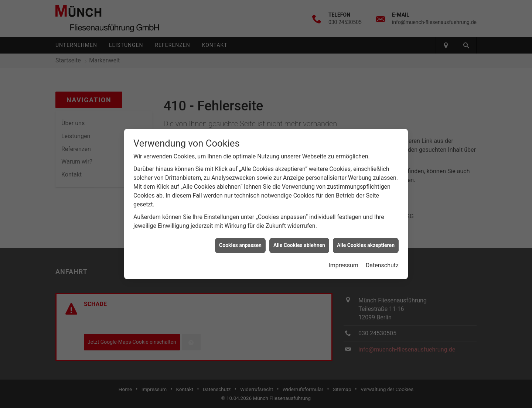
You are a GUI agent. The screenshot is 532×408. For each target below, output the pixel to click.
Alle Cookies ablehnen (299, 244)
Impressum (343, 263)
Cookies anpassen (240, 244)
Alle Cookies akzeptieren (366, 244)
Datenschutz (382, 263)
